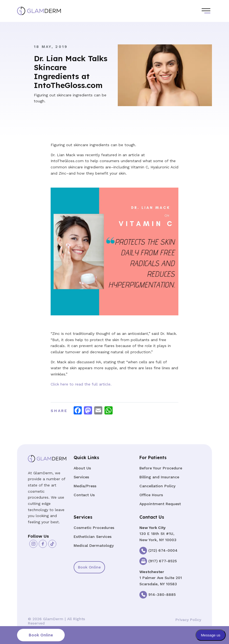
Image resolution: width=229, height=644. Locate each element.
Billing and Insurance (159, 477)
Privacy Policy (188, 620)
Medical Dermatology (94, 545)
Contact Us (84, 495)
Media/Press (85, 486)
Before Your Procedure (161, 468)
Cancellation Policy (157, 486)
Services (81, 477)
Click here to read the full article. (81, 384)
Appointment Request (160, 504)
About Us (82, 468)
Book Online (89, 567)
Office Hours (151, 495)
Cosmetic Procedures (94, 528)
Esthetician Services (93, 537)
